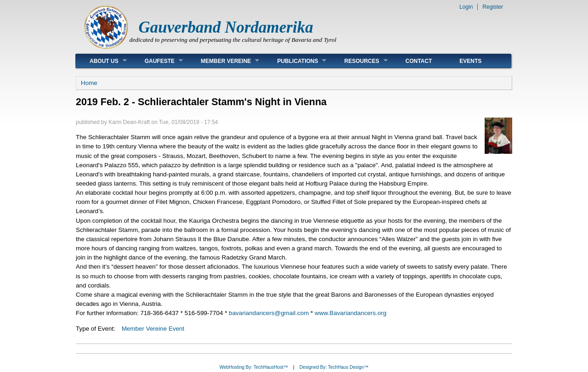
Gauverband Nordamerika (226, 27)
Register (493, 7)
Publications (295, 61)
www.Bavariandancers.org (351, 313)
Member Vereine (223, 61)
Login (466, 7)
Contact (419, 61)
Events (470, 61)
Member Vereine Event (153, 329)
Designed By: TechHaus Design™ (334, 367)
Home (89, 83)
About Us (101, 61)
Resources (359, 61)
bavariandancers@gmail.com (269, 313)
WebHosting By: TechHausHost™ (254, 367)
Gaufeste (157, 61)
